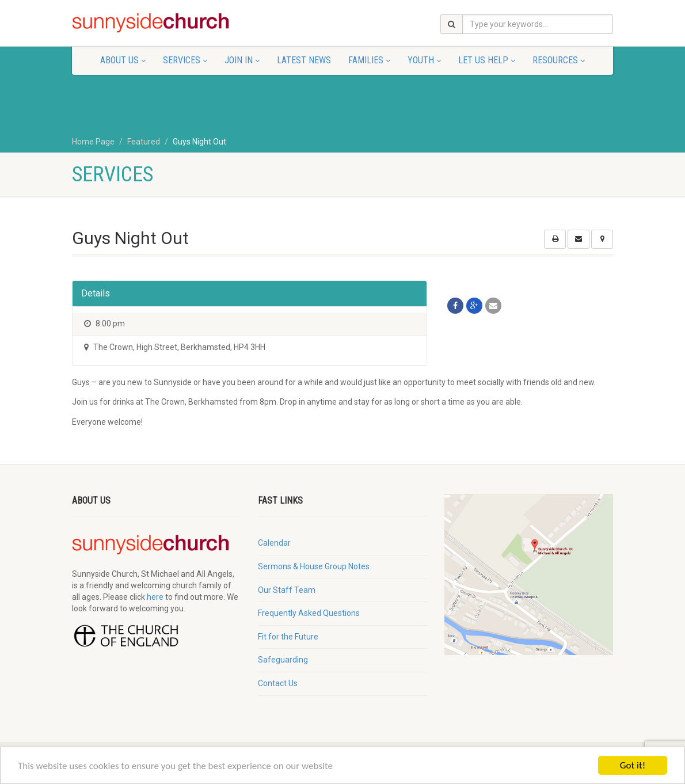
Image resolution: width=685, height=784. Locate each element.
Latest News (304, 60)
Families (369, 60)
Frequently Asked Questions (309, 613)
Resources (559, 60)
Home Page (93, 142)
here (155, 597)
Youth (424, 60)
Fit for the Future (288, 637)
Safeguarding (283, 660)
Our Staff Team (287, 590)
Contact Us (278, 683)
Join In (242, 60)
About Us (123, 60)
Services (185, 60)
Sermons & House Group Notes (314, 566)
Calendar (274, 543)
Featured (144, 142)
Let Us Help (487, 60)
